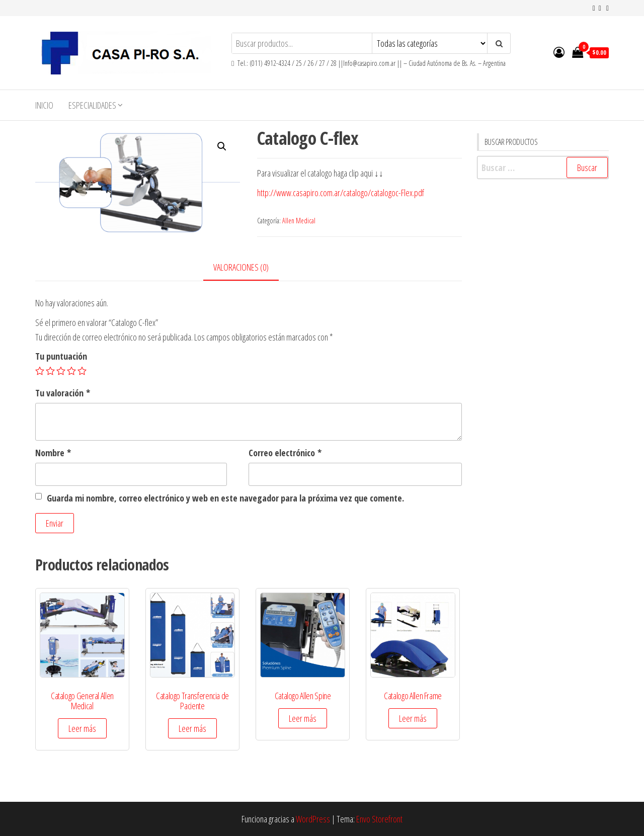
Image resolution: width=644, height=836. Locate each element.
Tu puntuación (61, 356)
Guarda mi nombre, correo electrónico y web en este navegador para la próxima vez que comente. (225, 498)
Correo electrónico (285, 453)
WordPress (313, 819)
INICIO (44, 105)
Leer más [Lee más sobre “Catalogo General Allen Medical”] (82, 728)
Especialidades (92, 105)
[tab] (249, 268)
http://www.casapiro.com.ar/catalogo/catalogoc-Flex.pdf (341, 193)
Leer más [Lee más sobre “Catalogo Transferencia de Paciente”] (192, 728)
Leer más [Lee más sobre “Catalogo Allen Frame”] (413, 718)
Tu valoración (63, 393)
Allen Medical (299, 221)
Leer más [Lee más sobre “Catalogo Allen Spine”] (303, 718)
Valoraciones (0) (241, 267)
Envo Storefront (379, 819)
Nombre (53, 453)
